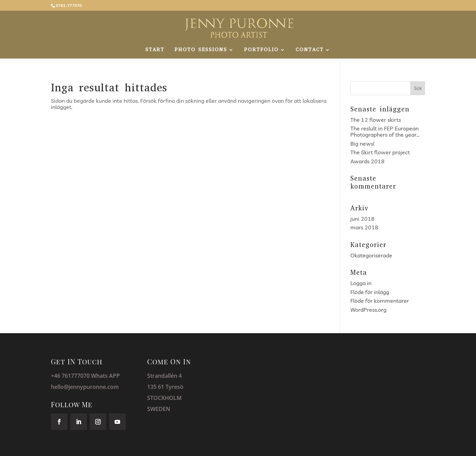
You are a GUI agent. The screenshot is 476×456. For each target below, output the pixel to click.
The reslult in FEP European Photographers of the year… (385, 131)
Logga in (361, 283)
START (155, 50)
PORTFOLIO (261, 50)
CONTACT (310, 50)
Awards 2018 (367, 161)
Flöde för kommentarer (380, 301)
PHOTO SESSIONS (201, 50)
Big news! (362, 144)
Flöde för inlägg (370, 292)
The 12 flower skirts (376, 120)
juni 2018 (362, 219)
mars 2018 (364, 227)
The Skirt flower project (380, 152)
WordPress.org (368, 310)
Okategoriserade (371, 255)
